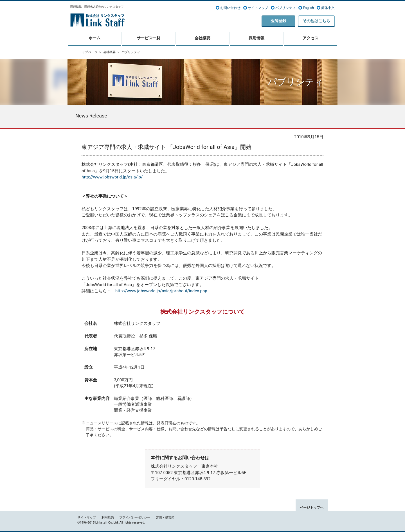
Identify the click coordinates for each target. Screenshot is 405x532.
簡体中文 (328, 8)
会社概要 (109, 52)
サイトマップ (258, 8)
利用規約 (108, 518)
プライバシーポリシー (135, 518)
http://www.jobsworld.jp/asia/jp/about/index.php (161, 291)
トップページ (88, 52)
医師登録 (278, 21)
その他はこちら (316, 21)
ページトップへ (312, 508)
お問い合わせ (230, 8)
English (308, 8)
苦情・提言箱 (165, 518)
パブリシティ (285, 8)
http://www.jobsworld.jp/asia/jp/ (112, 177)
